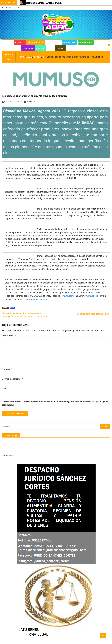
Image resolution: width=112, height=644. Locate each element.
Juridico (71, 48)
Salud (50, 48)
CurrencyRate (8, 456)
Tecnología (27, 48)
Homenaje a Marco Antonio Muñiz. (44, 3)
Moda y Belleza (11, 48)
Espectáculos (34, 43)
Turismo (40, 48)
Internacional (85, 43)
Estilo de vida (52, 43)
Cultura (7, 43)
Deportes (19, 43)
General (60, 48)
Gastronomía (69, 43)
